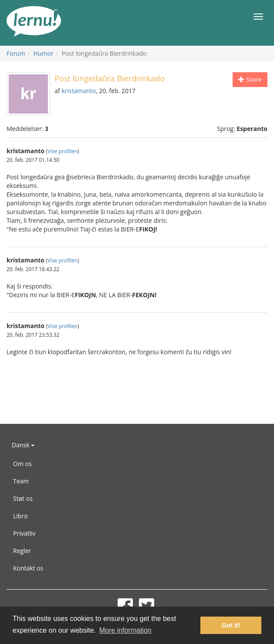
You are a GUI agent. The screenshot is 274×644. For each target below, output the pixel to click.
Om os (22, 464)
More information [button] (125, 630)
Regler (22, 551)
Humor (44, 53)
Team (21, 481)
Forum (16, 53)
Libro (20, 516)
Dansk (23, 445)
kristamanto (79, 91)
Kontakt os (28, 568)
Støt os (23, 498)
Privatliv (24, 533)
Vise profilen (63, 151)
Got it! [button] (231, 625)
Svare (250, 79)
